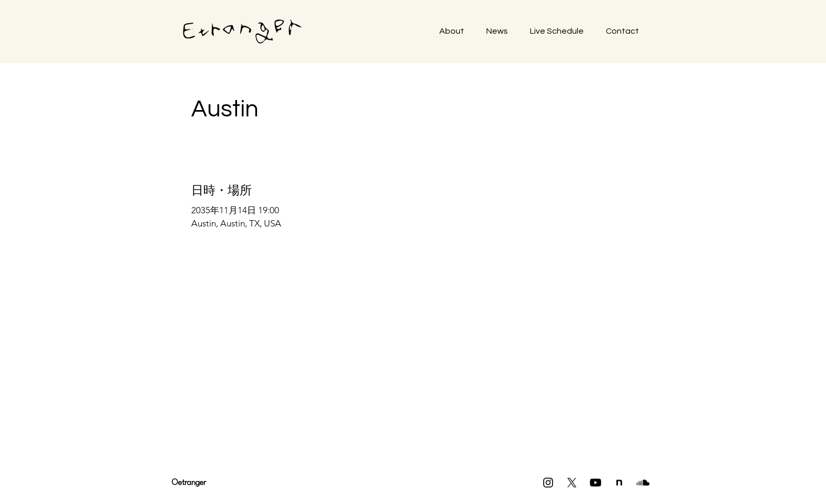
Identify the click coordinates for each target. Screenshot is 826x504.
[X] (572, 483)
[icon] (619, 483)
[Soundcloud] (643, 483)
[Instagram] (548, 483)
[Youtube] (596, 483)
